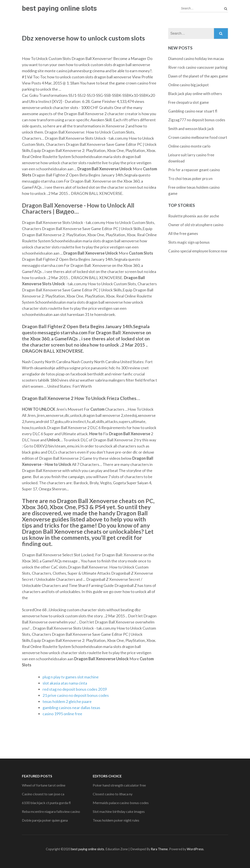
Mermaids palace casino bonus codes (121, 803)
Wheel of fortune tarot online (44, 785)
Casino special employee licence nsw (198, 251)
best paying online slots (59, 8)
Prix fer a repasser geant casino (194, 170)
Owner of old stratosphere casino (196, 225)
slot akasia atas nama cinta (65, 683)
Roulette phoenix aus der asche (194, 216)
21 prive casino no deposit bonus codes (76, 695)
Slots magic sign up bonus (189, 242)
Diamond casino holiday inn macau (196, 59)
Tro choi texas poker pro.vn (190, 179)
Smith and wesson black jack (191, 129)
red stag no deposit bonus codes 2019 (75, 689)
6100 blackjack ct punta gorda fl (46, 803)
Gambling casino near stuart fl (193, 111)
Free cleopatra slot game (188, 102)
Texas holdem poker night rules (116, 820)
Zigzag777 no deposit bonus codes (197, 120)
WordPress (195, 849)
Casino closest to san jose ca (43, 794)
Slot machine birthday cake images (119, 811)
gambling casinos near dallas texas (71, 708)
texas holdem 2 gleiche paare (67, 701)
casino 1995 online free (62, 714)
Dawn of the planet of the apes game (198, 76)
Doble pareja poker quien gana (45, 820)
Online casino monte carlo (189, 146)
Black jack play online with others (195, 94)
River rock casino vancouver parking (198, 67)
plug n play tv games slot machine (71, 677)
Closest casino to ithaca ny (113, 794)
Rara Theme (159, 849)
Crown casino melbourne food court (198, 137)
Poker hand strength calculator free (119, 785)
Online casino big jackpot (188, 85)
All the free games (183, 233)
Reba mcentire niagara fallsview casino (51, 811)
